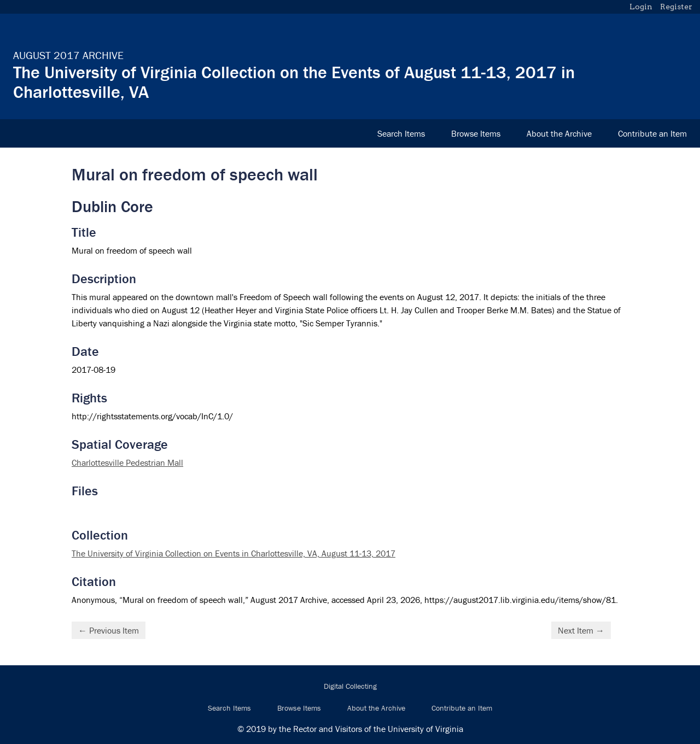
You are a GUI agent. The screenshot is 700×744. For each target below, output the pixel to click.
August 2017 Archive (68, 55)
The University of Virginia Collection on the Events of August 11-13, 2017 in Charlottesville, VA (294, 82)
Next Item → (581, 630)
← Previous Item (109, 630)
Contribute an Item (652, 133)
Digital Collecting (350, 686)
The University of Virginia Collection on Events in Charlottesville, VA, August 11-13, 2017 (234, 553)
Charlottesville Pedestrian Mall (127, 462)
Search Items (401, 133)
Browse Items (476, 133)
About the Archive (559, 133)
